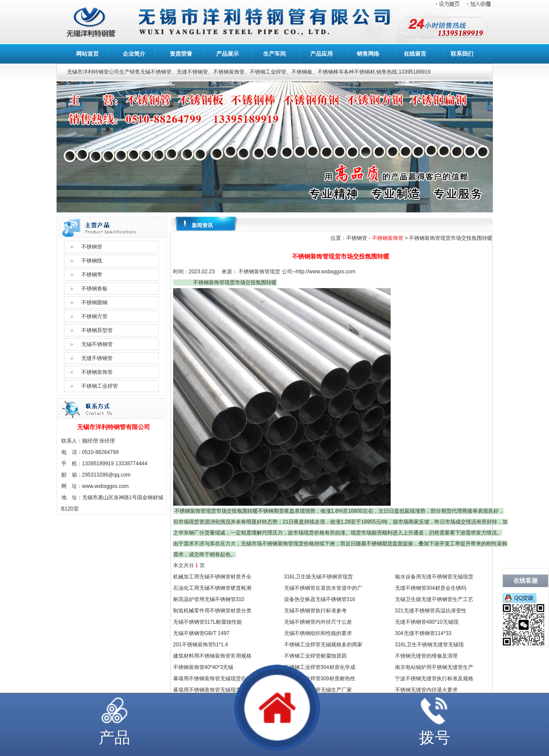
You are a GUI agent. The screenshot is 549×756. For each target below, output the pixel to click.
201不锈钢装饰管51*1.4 (201, 645)
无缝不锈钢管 (97, 358)
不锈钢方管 (94, 316)
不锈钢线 (92, 261)
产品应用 (321, 54)
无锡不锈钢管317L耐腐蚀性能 (208, 622)
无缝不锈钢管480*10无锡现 (427, 622)
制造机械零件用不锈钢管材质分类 (212, 611)
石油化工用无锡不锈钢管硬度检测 (212, 588)
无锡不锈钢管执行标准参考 (315, 611)
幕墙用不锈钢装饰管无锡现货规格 (212, 690)
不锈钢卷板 (94, 289)
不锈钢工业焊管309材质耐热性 (320, 679)
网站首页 (87, 54)
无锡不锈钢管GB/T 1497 (201, 633)
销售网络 (368, 54)
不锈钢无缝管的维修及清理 (426, 656)
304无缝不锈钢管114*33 (423, 633)
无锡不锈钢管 (97, 344)
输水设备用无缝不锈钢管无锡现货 (434, 577)
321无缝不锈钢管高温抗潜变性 (431, 611)
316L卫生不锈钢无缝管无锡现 (430, 645)
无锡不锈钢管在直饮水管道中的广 (323, 588)
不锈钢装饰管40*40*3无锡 (203, 667)
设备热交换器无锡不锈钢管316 (320, 599)
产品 (114, 738)
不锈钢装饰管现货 (259, 272)
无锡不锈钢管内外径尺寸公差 (318, 622)
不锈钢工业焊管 (100, 386)
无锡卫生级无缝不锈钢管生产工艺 (434, 599)
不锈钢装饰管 (97, 372)
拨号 (435, 738)
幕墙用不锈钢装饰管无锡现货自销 (212, 679)
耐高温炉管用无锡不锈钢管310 (209, 599)
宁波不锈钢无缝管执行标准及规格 (434, 679)
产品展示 (228, 54)
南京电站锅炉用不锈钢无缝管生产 (434, 667)
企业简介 (134, 54)
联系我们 (462, 54)
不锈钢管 (92, 247)
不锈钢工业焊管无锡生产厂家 (318, 690)
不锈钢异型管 (97, 330)
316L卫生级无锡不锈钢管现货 (319, 577)
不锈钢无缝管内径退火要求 (426, 690)
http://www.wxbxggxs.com (326, 272)
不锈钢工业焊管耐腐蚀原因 (315, 656)
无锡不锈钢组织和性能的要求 (318, 633)
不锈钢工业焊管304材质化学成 (320, 667)
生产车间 (274, 54)
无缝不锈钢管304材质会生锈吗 (431, 588)
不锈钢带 (92, 275)
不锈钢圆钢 (94, 302)
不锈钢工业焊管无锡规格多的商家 (323, 645)
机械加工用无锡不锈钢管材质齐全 (212, 577)
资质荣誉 (181, 54)
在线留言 (415, 54)
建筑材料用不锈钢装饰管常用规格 (212, 656)
